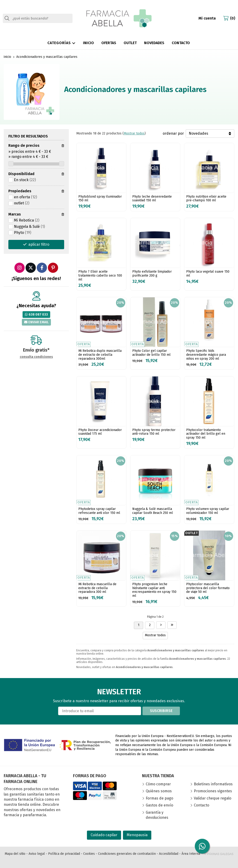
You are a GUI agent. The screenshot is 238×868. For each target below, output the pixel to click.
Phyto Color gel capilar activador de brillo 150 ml (151, 353)
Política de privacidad (64, 854)
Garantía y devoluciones (157, 815)
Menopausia (137, 835)
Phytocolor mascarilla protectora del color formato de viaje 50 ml (208, 588)
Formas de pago (159, 798)
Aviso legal (37, 854)
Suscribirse (161, 711)
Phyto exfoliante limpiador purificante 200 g (152, 274)
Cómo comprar (158, 784)
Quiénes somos (159, 791)
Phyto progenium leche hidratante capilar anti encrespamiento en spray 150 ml (154, 590)
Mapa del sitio (15, 854)
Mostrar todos (134, 133)
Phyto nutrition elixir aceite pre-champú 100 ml (206, 199)
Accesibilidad (169, 854)
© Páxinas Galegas (219, 854)
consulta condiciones (36, 357)
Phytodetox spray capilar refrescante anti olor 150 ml (99, 511)
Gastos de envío (159, 805)
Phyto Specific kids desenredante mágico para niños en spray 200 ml (206, 355)
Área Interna (191, 854)
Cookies (89, 854)
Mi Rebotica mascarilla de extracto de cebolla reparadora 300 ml (97, 588)
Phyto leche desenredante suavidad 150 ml (152, 199)
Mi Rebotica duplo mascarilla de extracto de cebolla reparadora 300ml (100, 355)
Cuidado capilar (104, 835)
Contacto (202, 805)
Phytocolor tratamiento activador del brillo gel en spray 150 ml (206, 434)
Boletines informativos (213, 784)
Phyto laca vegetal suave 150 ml (208, 274)
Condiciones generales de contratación (127, 854)
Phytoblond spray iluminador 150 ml (100, 199)
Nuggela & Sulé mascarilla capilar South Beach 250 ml (153, 511)
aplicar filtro (39, 244)
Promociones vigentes (213, 791)
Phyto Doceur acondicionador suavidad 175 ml (100, 432)
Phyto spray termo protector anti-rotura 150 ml (154, 432)
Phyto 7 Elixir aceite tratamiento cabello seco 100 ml (100, 276)
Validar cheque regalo (213, 798)
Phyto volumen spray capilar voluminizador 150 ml (208, 511)
